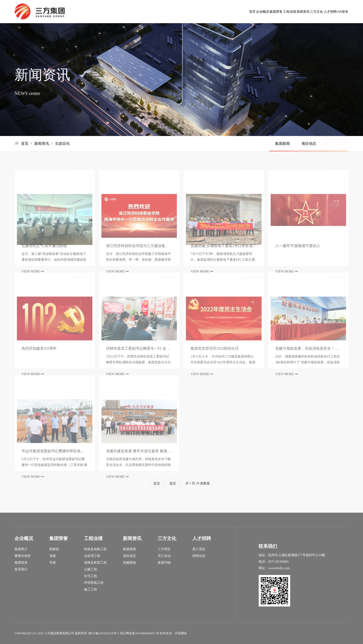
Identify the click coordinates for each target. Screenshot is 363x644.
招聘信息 (199, 556)
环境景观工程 (94, 583)
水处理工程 (92, 556)
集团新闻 (282, 144)
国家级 (54, 549)
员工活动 (164, 556)
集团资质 (21, 563)
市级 (53, 563)
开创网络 (181, 633)
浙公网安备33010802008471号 (139, 633)
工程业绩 (221, 11)
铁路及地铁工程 (95, 549)
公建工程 (91, 569)
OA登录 (335, 11)
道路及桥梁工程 (95, 563)
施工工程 (91, 590)
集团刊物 (164, 563)
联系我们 (21, 569)
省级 (53, 556)
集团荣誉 (193, 11)
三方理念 (164, 549)
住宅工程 (91, 576)
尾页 (173, 484)
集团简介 (21, 549)
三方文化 (279, 11)
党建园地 (335, 144)
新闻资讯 (250, 11)
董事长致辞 (23, 556)
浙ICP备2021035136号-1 (104, 633)
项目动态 (309, 144)
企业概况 (164, 11)
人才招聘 (307, 11)
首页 (139, 11)
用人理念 (199, 549)
